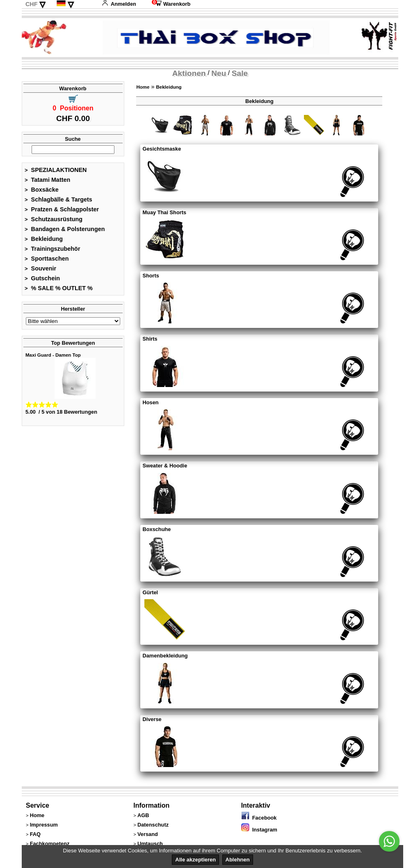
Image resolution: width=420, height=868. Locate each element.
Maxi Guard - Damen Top (53, 355)
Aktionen (189, 73)
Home (143, 87)
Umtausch (150, 844)
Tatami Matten (47, 180)
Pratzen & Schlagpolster (62, 209)
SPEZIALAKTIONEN (56, 170)
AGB (143, 815)
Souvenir (40, 268)
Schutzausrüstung (54, 219)
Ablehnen (238, 860)
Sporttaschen (47, 259)
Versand (148, 834)
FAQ (35, 834)
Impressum (44, 825)
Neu (219, 73)
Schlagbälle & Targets (58, 199)
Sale (240, 73)
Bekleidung (44, 239)
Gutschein (42, 278)
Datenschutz (153, 825)
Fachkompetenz (50, 844)
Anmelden (119, 4)
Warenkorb (171, 4)
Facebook (259, 818)
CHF (32, 4)
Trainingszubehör (52, 249)
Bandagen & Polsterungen (65, 229)
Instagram (259, 830)
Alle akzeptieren (195, 860)
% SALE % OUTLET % (59, 288)
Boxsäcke (42, 190)
